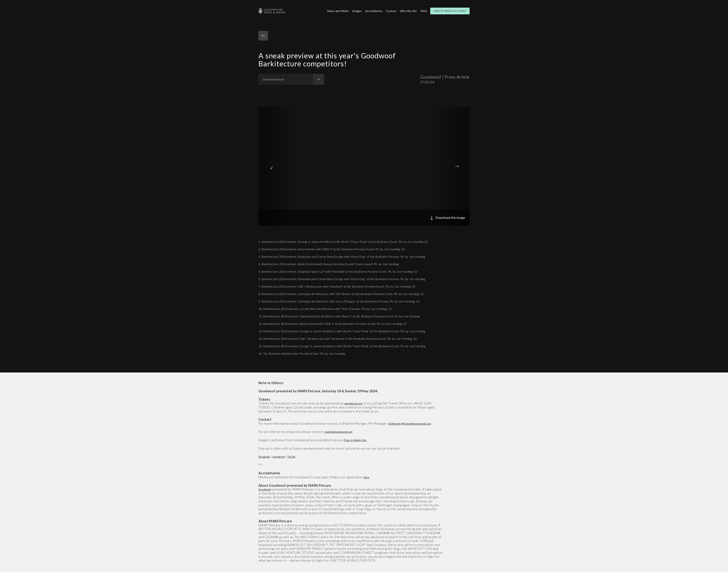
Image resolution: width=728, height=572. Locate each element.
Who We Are (408, 11)
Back (264, 36)
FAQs (424, 11)
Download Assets (274, 79)
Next (458, 166)
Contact (390, 11)
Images (355, 11)
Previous (270, 166)
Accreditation (372, 11)
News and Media (335, 11)
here (367, 477)
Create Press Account (450, 11)
